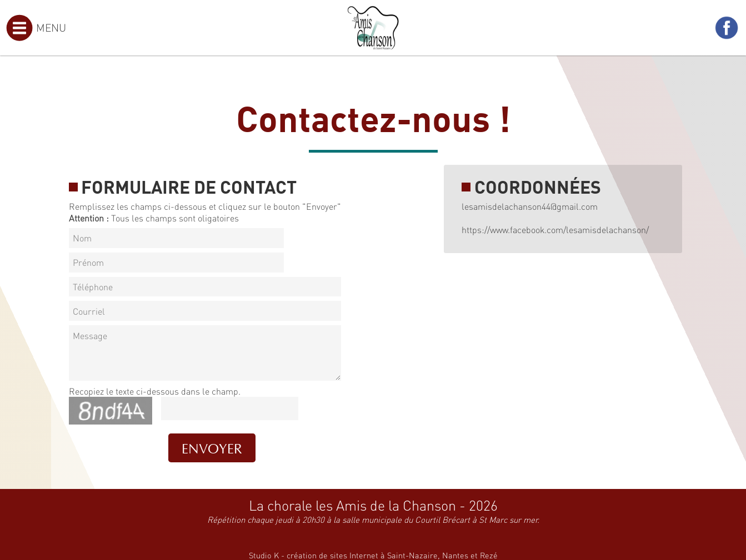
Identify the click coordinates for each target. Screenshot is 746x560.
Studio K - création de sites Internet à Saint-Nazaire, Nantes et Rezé (373, 555)
